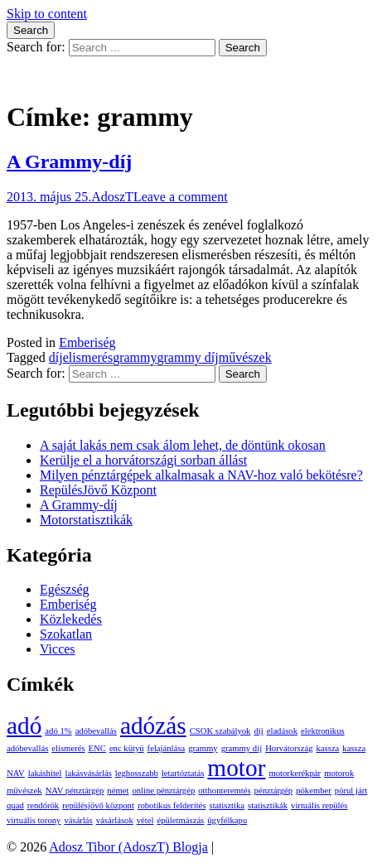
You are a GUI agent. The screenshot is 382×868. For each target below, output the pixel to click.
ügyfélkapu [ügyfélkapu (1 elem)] (227, 820)
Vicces (58, 649)
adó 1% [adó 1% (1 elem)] (58, 731)
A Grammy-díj (69, 162)
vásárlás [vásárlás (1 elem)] (78, 820)
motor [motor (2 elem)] (236, 768)
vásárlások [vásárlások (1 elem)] (115, 820)
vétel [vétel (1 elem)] (145, 820)
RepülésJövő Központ (98, 490)
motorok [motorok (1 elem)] (339, 773)
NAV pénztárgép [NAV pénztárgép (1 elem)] (75, 791)
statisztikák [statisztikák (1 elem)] (268, 805)
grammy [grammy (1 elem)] (203, 748)
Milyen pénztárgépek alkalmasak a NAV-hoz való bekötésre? (201, 475)
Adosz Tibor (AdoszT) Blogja (86, 77)
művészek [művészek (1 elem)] (24, 791)
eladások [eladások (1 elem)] (282, 731)
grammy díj (188, 357)
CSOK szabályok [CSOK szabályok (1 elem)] (220, 731)
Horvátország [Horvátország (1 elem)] (289, 748)
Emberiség (87, 342)
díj (56, 357)
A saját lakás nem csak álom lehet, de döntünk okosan (183, 445)
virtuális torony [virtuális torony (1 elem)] (34, 820)
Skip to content (47, 14)
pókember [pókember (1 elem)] (314, 791)
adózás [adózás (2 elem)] (153, 726)
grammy (135, 357)
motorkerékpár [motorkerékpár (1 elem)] (295, 773)
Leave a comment (181, 197)
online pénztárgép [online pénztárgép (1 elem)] (163, 791)
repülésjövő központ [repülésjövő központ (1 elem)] (98, 805)
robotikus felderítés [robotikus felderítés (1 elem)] (172, 805)
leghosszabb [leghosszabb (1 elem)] (137, 773)
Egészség (65, 589)
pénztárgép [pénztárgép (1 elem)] (274, 791)
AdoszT (112, 197)
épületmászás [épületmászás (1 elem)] (180, 820)
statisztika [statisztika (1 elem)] (227, 805)
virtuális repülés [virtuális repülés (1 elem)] (319, 805)
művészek (245, 357)
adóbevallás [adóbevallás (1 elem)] (96, 731)
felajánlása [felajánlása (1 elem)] (167, 748)
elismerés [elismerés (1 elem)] (68, 748)
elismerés (88, 357)
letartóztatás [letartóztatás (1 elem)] (183, 773)
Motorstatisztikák (86, 520)
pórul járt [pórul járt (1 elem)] (351, 791)
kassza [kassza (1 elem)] (328, 748)
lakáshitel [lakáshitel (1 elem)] (45, 773)
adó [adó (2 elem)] (24, 726)
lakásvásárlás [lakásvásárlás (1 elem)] (89, 773)
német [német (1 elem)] (118, 791)
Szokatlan (66, 634)
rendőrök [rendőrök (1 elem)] (43, 805)
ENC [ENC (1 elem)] (97, 748)
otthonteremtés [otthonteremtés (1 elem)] (224, 791)
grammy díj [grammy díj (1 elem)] (242, 748)
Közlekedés (71, 619)
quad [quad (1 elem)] (15, 805)
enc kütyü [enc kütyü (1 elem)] (127, 748)
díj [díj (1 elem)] (258, 731)
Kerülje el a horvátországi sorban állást (143, 460)
